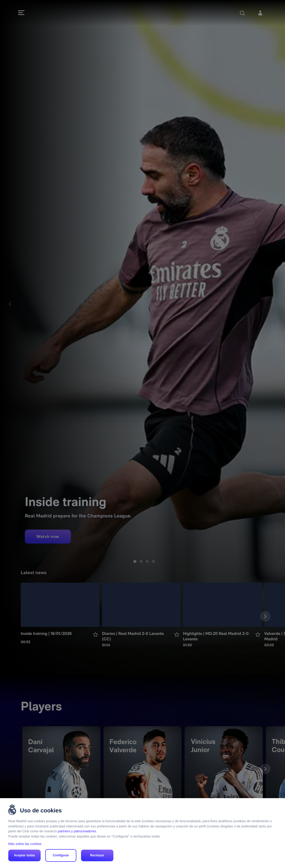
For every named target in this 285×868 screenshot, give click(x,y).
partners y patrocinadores (77, 831)
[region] (142, 833)
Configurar (61, 855)
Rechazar (97, 855)
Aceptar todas (25, 855)
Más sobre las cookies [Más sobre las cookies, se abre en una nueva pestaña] (25, 844)
